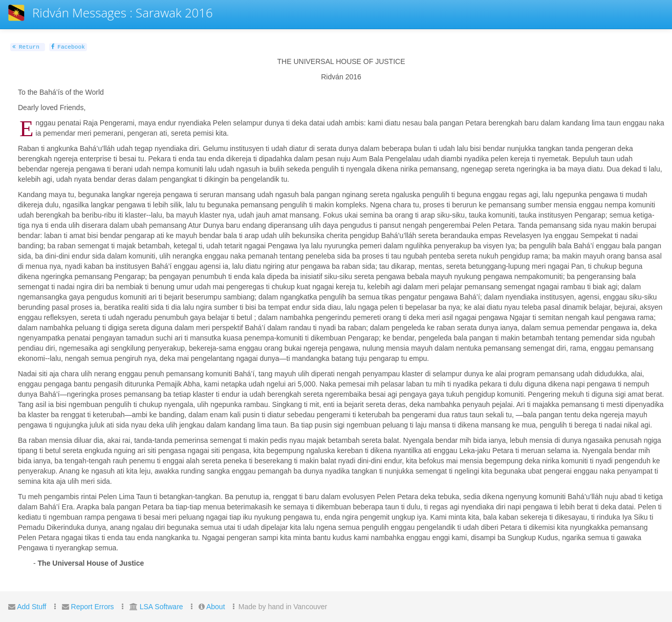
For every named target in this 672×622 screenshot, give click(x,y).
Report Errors (93, 607)
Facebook (68, 47)
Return (26, 47)
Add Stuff (31, 607)
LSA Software (161, 607)
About (216, 607)
